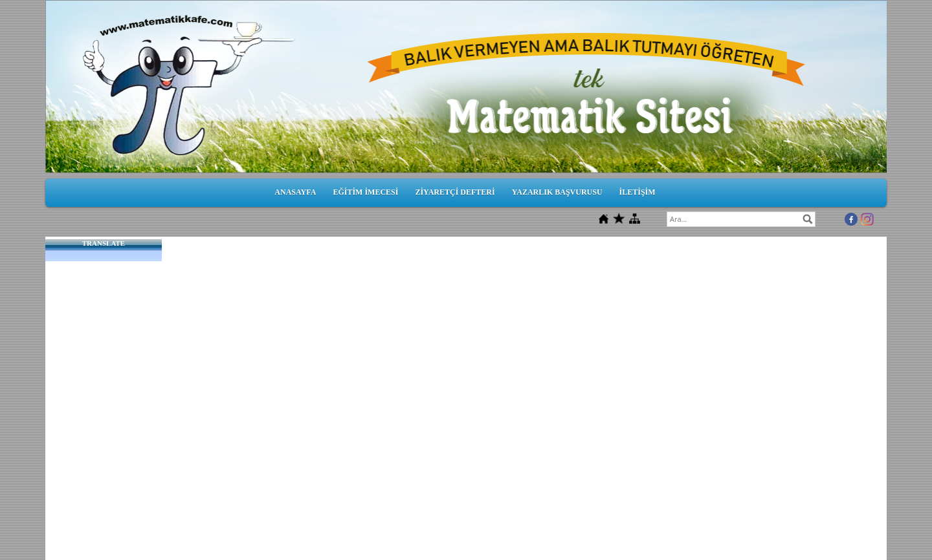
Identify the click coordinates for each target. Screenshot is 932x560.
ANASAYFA (295, 192)
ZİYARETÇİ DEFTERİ (455, 192)
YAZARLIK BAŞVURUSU (557, 192)
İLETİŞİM (638, 192)
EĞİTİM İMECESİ (365, 192)
